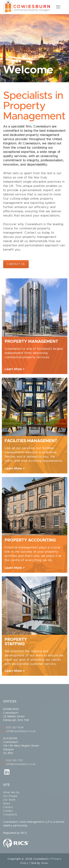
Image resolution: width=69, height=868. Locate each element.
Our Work (9, 800)
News (7, 804)
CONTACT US (16, 264)
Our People (10, 796)
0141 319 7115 (14, 761)
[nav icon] (58, 7)
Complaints (10, 815)
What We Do (11, 793)
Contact (8, 811)
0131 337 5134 (15, 728)
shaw (45, 863)
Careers (8, 807)
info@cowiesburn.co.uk (21, 731)
